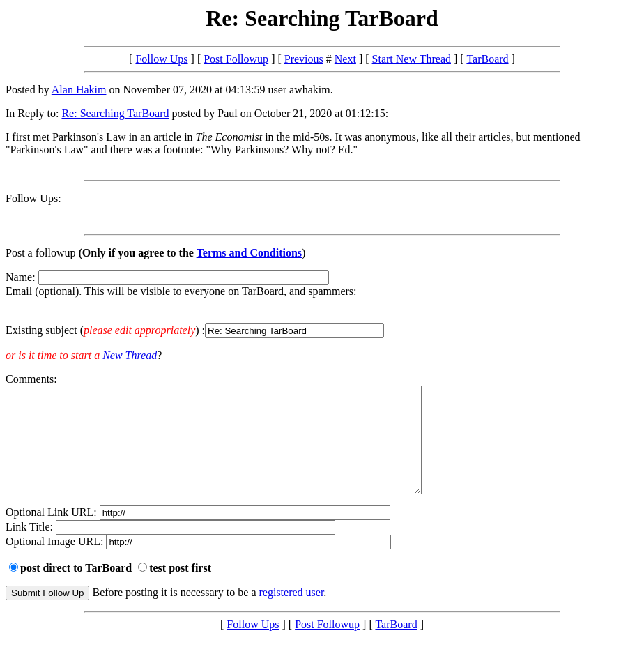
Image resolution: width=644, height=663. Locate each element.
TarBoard (487, 59)
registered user (292, 613)
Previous (304, 59)
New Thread (130, 355)
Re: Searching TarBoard (115, 113)
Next (345, 59)
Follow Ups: (33, 198)
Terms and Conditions (249, 253)
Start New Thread (412, 59)
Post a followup (40, 253)
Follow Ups (161, 59)
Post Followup (236, 59)
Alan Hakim (79, 90)
